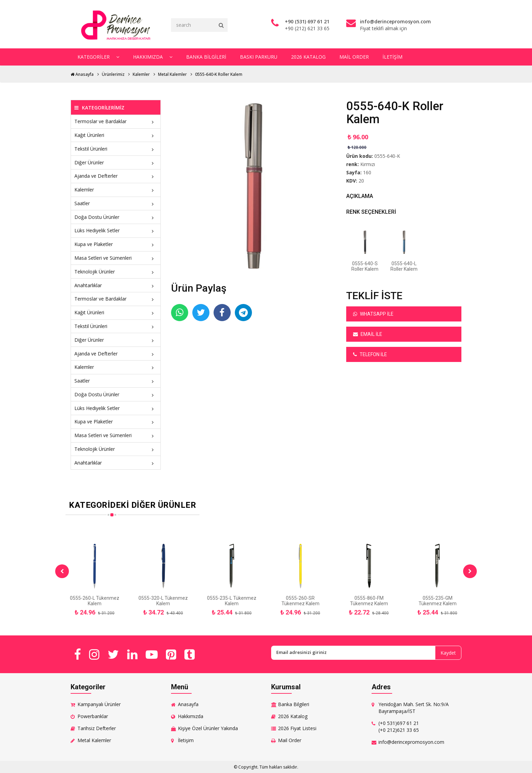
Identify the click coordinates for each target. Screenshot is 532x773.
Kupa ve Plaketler (116, 244)
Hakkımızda (153, 57)
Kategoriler (98, 57)
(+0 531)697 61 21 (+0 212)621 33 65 (399, 727)
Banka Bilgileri (206, 57)
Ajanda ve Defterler (116, 176)
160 (367, 172)
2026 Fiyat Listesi (297, 728)
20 (361, 181)
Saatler (116, 203)
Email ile (368, 334)
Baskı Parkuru (259, 57)
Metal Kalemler (172, 74)
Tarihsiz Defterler (97, 728)
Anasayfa (82, 74)
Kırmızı (368, 164)
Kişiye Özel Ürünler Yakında (208, 728)
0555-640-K (387, 156)
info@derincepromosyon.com (411, 742)
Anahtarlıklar (116, 285)
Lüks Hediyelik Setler (116, 230)
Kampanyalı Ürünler (99, 704)
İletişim (392, 57)
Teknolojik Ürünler (116, 272)
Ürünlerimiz (113, 74)
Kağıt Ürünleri (116, 135)
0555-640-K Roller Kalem (219, 74)
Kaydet (448, 653)
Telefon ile (370, 354)
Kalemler (141, 74)
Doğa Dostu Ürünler (116, 217)
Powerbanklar (93, 716)
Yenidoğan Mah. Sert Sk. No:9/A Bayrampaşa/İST (414, 708)
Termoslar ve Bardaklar (116, 121)
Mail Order (354, 57)
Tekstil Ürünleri (116, 149)
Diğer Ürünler (116, 162)
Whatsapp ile (373, 314)
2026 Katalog (308, 57)
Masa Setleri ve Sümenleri (116, 258)
